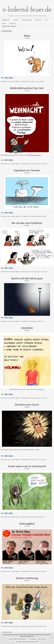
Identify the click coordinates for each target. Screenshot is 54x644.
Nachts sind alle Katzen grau (27, 278)
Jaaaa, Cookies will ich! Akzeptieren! (18, 639)
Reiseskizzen (27, 20)
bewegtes (34, 321)
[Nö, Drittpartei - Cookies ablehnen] (52, 638)
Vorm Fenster (44, 164)
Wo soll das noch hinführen (27, 223)
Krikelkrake (38, 216)
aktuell (13, 81)
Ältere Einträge (6, 31)
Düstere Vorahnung (27, 578)
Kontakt (12, 23)
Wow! (27, 36)
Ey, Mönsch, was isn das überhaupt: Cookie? (27, 642)
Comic (16, 20)
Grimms (38, 20)
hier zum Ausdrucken (34, 155)
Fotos (40, 571)
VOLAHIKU (27, 328)
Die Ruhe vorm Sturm (27, 405)
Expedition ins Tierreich (27, 170)
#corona (33, 272)
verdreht (38, 164)
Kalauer (33, 81)
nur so (37, 81)
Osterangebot (27, 524)
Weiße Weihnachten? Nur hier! (27, 88)
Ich (46, 20)
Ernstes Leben (35, 571)
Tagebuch (6, 20)
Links (4, 23)
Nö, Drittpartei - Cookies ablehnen (38, 639)
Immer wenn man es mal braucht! (27, 466)
